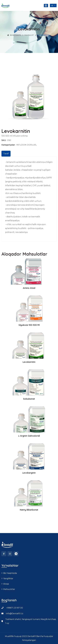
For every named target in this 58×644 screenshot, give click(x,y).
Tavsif (6, 154)
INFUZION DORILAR (26, 145)
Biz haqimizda (10, 573)
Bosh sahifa (14, 35)
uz (53, 5)
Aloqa (6, 584)
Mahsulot (29, 35)
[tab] (6, 154)
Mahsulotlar (9, 589)
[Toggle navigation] (46, 6)
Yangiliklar (8, 578)
